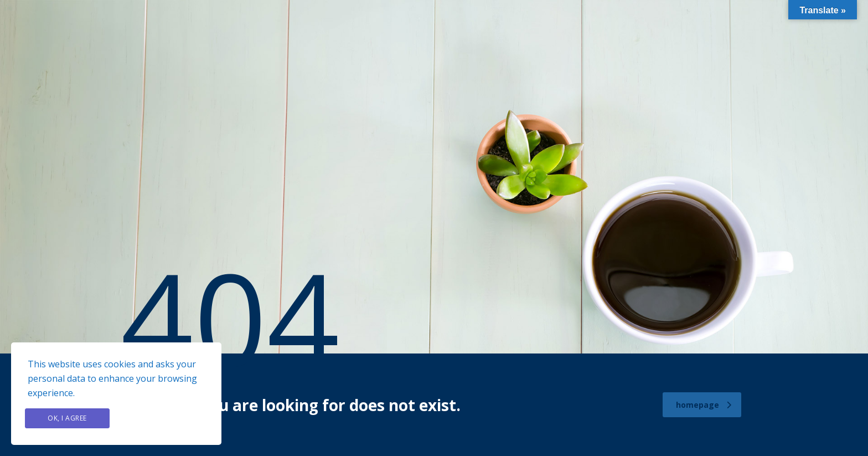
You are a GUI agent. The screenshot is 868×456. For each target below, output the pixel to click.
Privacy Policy (163, 418)
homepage (704, 405)
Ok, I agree (67, 418)
